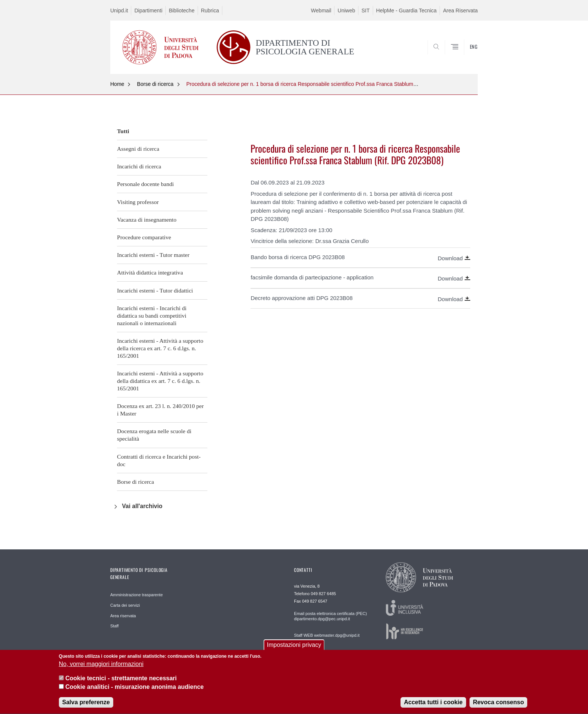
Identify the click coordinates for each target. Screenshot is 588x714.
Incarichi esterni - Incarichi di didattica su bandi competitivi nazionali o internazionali (152, 316)
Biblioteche (182, 10)
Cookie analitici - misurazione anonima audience (134, 693)
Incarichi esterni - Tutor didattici (155, 290)
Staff (114, 626)
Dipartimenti (148, 10)
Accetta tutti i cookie (433, 709)
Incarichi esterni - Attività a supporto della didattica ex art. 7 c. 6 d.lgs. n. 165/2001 (160, 381)
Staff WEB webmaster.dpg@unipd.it (327, 635)
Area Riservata (460, 10)
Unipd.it (119, 10)
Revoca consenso (498, 709)
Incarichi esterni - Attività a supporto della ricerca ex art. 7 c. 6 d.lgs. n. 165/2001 (160, 348)
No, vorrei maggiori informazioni (101, 670)
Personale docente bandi (145, 184)
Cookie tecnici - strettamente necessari (121, 685)
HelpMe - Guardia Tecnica (406, 10)
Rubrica (210, 10)
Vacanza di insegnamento (147, 220)
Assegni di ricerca (138, 149)
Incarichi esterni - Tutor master (153, 255)
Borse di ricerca (155, 84)
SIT (366, 10)
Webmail (321, 10)
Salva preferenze (86, 709)
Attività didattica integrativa (150, 272)
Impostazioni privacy (294, 651)
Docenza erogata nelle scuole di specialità (154, 435)
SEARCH (465, 55)
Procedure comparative (144, 237)
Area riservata (123, 616)
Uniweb (346, 10)
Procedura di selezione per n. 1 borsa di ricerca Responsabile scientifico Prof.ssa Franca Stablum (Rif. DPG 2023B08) (324, 84)
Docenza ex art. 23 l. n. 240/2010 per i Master (160, 410)
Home (117, 84)
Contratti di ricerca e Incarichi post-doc (159, 460)
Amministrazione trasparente (136, 595)
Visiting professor (138, 202)
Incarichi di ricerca (139, 166)
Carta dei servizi (125, 605)
